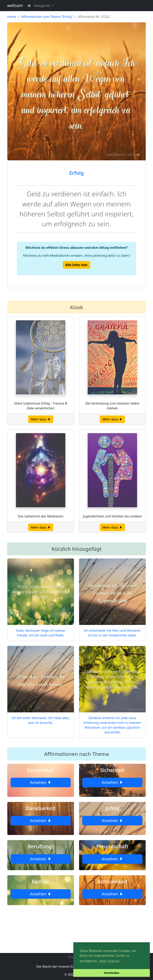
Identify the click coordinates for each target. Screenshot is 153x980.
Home (12, 17)
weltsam (15, 5)
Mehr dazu (41, 419)
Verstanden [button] (112, 973)
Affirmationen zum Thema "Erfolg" (47, 17)
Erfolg (76, 173)
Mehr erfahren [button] (109, 961)
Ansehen (41, 782)
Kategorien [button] (43, 6)
